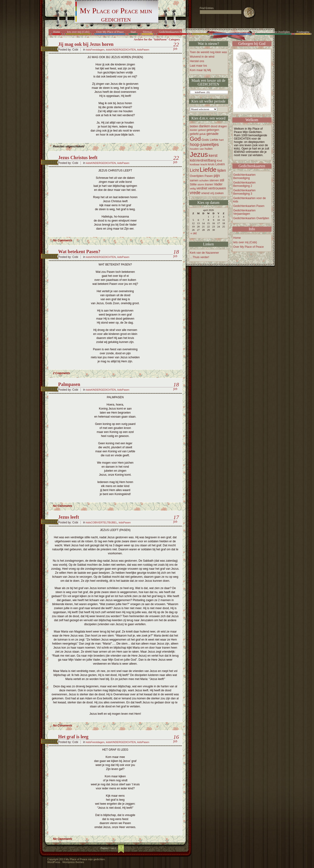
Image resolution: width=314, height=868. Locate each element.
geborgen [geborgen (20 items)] (213, 130)
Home (57, 32)
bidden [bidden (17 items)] (194, 126)
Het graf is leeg (73, 737)
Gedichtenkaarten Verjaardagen (232, 32)
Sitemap (147, 32)
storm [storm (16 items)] (201, 184)
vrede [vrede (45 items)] (195, 193)
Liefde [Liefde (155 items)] (208, 170)
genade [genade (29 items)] (212, 134)
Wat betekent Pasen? (79, 252)
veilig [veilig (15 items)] (193, 188)
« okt (194, 233)
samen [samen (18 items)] (194, 180)
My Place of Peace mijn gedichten (116, 15)
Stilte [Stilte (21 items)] (193, 184)
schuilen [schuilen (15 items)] (204, 180)
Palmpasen (69, 384)
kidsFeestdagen (95, 50)
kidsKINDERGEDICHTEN (121, 50)
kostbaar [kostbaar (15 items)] (195, 164)
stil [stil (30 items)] (222, 180)
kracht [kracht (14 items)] (204, 164)
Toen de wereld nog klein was (208, 52)
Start (133, 32)
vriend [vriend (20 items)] (205, 193)
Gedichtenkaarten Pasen (172, 32)
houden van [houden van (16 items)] (197, 149)
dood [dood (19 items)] (214, 126)
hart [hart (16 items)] (221, 140)
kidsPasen (143, 50)
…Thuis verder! (200, 257)
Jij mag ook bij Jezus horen (86, 44)
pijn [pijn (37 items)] (217, 176)
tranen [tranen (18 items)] (209, 184)
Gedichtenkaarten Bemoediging (245, 176)
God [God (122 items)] (195, 139)
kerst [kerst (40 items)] (213, 155)
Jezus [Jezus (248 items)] (199, 154)
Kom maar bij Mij (200, 70)
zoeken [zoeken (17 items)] (219, 193)
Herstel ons (197, 61)
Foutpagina (303, 32)
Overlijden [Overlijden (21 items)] (197, 176)
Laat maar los (199, 66)
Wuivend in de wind (202, 57)
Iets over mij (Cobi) (78, 32)
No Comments (63, 240)
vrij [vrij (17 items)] (212, 193)
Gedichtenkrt (200, 32)
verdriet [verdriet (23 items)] (202, 188)
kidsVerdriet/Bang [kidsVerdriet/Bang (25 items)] (203, 160)
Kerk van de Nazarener (204, 253)
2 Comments (62, 373)
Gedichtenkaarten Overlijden (273, 32)
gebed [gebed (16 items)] (202, 130)
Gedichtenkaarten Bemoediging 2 (245, 184)
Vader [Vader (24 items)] (218, 184)
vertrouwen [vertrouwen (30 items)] (217, 188)
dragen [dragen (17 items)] (223, 126)
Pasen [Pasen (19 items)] (209, 176)
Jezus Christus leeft (78, 158)
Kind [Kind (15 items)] (219, 161)
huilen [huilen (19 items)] (209, 149)
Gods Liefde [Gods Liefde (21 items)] (210, 140)
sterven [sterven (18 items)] (214, 180)
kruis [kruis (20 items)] (211, 164)
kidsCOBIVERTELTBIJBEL (102, 522)
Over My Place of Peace (110, 32)
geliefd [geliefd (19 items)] (194, 134)
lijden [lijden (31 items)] (222, 170)
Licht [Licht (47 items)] (195, 170)
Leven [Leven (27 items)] (220, 164)
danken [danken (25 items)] (205, 126)
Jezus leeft (69, 517)
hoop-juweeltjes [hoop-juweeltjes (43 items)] (204, 145)
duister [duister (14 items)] (194, 130)
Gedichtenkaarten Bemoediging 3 (245, 192)
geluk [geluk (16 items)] (203, 134)
